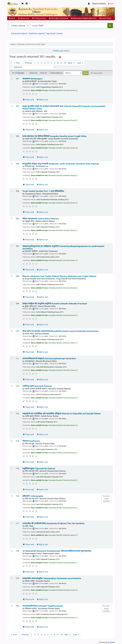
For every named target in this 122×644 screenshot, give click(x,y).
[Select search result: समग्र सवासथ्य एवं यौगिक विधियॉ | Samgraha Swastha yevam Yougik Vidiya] (12, 136)
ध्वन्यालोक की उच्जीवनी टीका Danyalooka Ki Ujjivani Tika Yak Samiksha (53, 523)
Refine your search (62, 51)
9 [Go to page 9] (61, 63)
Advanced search (19, 33)
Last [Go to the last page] (80, 63)
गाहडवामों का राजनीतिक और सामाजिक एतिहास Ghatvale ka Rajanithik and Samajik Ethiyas (62, 414)
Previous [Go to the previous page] (27, 63)
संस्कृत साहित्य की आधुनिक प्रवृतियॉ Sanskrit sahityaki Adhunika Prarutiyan (55, 304)
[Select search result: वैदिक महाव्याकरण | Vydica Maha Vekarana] (12, 218)
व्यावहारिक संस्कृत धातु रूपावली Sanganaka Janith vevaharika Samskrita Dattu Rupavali (61, 164)
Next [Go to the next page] (72, 63)
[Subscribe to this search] (60, 57)
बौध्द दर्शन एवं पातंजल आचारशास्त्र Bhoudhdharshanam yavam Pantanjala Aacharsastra (60, 331)
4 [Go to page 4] (45, 63)
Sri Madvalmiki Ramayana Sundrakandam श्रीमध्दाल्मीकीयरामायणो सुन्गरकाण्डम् (57, 551)
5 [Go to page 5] (48, 63)
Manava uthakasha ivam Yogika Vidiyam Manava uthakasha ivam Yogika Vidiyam (59, 276)
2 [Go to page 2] (38, 63)
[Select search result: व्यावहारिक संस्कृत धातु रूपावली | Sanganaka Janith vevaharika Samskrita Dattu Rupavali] (12, 164)
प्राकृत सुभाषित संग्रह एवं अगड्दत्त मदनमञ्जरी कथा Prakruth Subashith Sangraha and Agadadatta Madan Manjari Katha (64, 107)
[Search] (110, 26)
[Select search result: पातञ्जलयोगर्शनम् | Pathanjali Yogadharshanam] (12, 606)
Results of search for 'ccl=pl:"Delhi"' (32, 44)
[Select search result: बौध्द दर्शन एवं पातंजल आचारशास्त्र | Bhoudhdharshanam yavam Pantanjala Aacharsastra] (12, 331)
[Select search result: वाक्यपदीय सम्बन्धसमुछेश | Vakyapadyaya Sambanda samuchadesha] (12, 578)
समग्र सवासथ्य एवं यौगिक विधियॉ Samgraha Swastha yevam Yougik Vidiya (55, 136)
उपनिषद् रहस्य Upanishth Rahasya (37, 386)
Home (12, 18)
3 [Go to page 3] (41, 63)
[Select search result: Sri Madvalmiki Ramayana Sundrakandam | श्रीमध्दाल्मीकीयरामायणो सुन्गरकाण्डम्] (12, 551)
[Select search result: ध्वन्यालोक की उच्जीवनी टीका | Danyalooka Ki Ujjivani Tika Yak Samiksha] (12, 523)
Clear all (43, 73)
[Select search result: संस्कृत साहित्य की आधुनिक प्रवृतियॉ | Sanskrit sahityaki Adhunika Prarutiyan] (12, 303)
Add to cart (42, 100)
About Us (24, 18)
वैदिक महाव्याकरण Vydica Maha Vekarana (41, 219)
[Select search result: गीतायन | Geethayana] (12, 441)
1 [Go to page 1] (35, 63)
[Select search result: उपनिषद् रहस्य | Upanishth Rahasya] (12, 386)
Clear (111, 4)
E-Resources (39, 18)
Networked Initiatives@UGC (84, 18)
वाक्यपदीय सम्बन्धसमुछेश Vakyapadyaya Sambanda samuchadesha (52, 578)
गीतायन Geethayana (31, 441)
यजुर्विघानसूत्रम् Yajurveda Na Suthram (39, 469)
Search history (99, 4)
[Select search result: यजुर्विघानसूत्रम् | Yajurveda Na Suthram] (12, 468)
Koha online (14, 4)
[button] (22, 4)
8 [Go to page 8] (58, 63)
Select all (33, 73)
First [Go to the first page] (17, 63)
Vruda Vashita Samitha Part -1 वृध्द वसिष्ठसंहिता (43, 191)
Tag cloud (50, 33)
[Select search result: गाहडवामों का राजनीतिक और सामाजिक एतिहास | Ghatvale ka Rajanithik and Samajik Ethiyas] (12, 413)
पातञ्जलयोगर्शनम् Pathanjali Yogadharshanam (43, 606)
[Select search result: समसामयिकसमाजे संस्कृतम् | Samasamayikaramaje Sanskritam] (12, 358)
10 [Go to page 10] (65, 63)
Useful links (105, 18)
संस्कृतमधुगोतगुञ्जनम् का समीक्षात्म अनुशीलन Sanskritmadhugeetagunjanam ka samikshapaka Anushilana (63, 247)
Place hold (28, 100)
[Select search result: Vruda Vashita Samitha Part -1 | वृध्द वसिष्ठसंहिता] (12, 191)
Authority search (36, 33)
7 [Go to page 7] (55, 63)
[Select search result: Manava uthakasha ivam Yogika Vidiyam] (12, 276)
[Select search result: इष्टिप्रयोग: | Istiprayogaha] (12, 496)
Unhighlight (18, 73)
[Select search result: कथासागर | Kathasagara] (12, 78)
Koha (112, 642)
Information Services (58, 18)
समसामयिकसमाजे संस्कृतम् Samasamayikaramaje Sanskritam (49, 359)
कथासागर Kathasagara (32, 79)
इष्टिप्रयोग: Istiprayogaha (33, 496)
